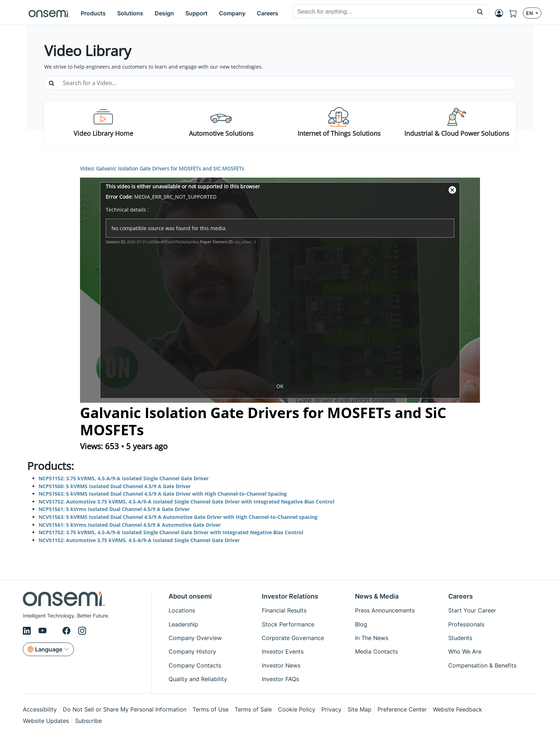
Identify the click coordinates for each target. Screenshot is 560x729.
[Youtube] (44, 631)
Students (460, 638)
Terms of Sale (253, 709)
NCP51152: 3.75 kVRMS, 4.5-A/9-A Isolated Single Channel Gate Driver (124, 478)
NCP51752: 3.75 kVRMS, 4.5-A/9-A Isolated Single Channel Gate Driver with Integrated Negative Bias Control (171, 532)
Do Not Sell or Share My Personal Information (125, 709)
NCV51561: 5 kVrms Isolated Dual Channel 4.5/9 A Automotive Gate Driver (130, 525)
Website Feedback (457, 709)
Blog (361, 624)
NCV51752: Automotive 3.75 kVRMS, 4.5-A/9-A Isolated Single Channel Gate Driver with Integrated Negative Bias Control (186, 502)
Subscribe (88, 721)
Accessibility (40, 709)
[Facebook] (67, 631)
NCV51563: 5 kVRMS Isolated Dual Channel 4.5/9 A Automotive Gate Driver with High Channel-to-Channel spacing (178, 517)
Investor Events (283, 651)
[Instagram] (82, 631)
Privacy (331, 709)
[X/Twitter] (56, 631)
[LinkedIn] (28, 631)
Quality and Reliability (198, 679)
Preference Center (402, 709)
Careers (461, 596)
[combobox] (382, 12)
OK (280, 386)
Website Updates (46, 721)
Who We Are (465, 651)
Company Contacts (195, 665)
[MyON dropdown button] (501, 13)
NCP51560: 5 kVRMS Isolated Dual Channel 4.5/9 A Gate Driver (115, 486)
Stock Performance (288, 624)
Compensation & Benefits (482, 665)
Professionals (466, 624)
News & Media (377, 596)
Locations (182, 610)
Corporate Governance (293, 638)
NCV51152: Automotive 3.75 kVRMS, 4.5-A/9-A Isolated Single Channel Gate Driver (139, 540)
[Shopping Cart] (516, 13)
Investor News (281, 665)
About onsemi (190, 596)
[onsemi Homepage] (49, 13)
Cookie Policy (297, 709)
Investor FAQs (280, 679)
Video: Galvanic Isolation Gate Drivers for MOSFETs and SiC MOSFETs (162, 168)
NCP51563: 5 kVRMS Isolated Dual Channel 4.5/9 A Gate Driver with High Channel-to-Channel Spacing (163, 494)
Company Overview (195, 638)
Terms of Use (211, 709)
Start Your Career (472, 610)
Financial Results (284, 610)
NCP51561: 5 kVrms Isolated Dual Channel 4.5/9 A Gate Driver (114, 509)
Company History (192, 651)
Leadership (183, 624)
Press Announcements (385, 610)
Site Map (359, 709)
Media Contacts (376, 651)
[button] (480, 11)
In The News (372, 638)
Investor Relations (290, 596)
